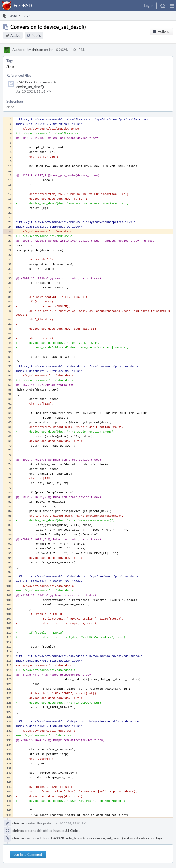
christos (38, 50)
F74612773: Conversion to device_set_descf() (37, 84)
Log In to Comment (28, 854)
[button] (172, 6)
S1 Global (72, 831)
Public (36, 35)
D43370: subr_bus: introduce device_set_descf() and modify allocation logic (107, 838)
